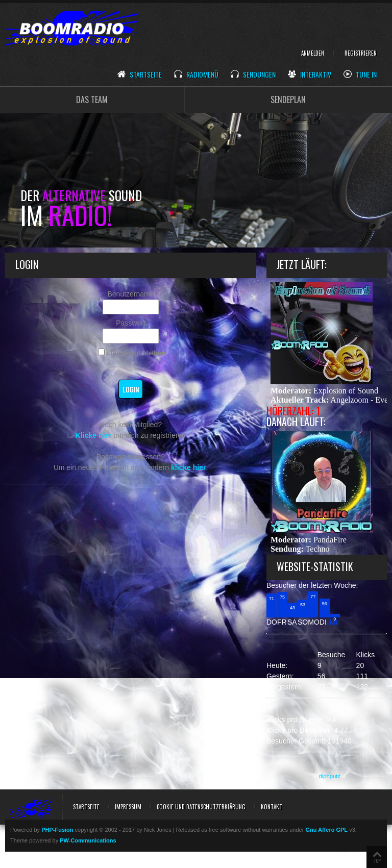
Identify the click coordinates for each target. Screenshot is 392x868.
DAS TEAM (92, 100)
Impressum (128, 807)
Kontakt (272, 807)
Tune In (360, 75)
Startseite (140, 75)
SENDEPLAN (288, 100)
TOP (377, 861)
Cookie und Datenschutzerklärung (201, 807)
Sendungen (253, 75)
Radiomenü (196, 75)
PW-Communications (88, 840)
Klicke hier (94, 435)
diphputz (330, 776)
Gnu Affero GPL (326, 830)
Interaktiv (310, 75)
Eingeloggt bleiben (132, 353)
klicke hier (189, 467)
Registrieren (361, 53)
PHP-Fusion (57, 830)
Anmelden (313, 53)
